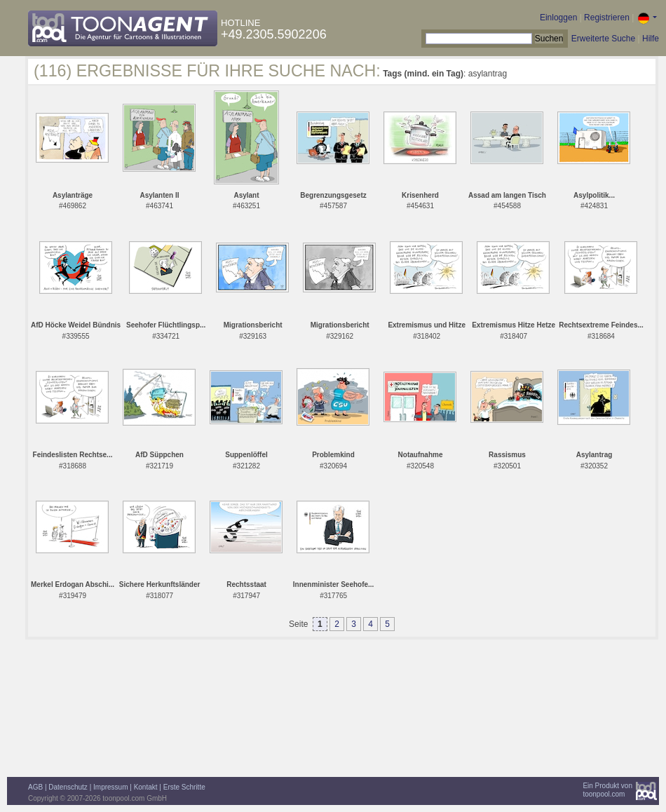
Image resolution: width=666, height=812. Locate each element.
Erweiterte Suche (603, 39)
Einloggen (558, 18)
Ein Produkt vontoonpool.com (607, 790)
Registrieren (607, 18)
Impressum (110, 787)
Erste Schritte (184, 787)
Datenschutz (68, 787)
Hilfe (651, 39)
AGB (35, 787)
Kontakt (146, 787)
